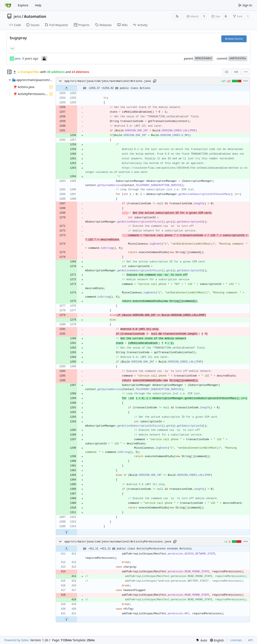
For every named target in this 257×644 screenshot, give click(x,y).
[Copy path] (155, 81)
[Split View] (236, 72)
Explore (23, 5)
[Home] (8, 5)
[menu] (246, 72)
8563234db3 (203, 58)
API (250, 640)
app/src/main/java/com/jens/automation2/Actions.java (108, 81)
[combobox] (226, 72)
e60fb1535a (238, 58)
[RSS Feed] (177, 16)
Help (38, 5)
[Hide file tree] (9, 72)
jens (17, 16)
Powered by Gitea (16, 640)
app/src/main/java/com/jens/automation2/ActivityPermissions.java (118, 542)
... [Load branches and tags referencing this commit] (12, 48)
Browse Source (234, 39)
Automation (35, 16)
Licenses (236, 640)
